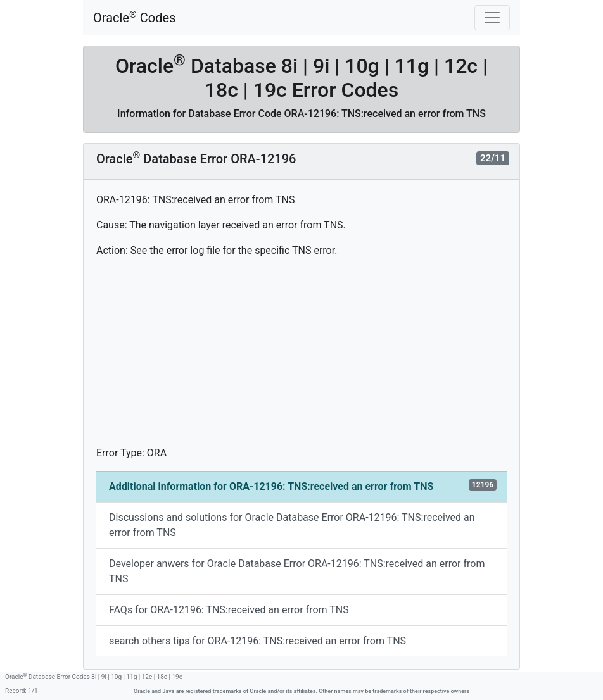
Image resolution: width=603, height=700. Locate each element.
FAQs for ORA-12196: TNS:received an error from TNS (229, 610)
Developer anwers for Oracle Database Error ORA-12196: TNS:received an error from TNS (297, 571)
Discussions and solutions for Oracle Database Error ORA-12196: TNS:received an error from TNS (292, 525)
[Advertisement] (301, 357)
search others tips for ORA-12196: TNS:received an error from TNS (257, 641)
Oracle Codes (134, 17)
